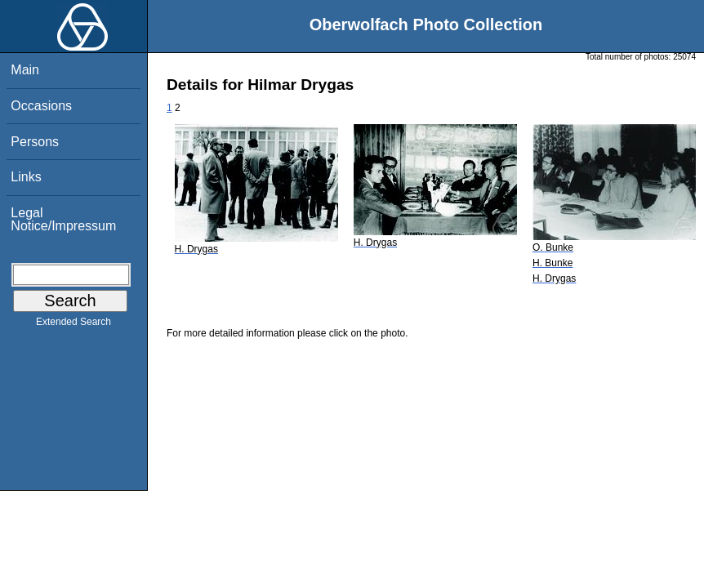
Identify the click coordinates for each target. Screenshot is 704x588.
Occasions (41, 106)
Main (25, 70)
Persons (35, 142)
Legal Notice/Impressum (63, 219)
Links (26, 177)
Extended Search (74, 325)
